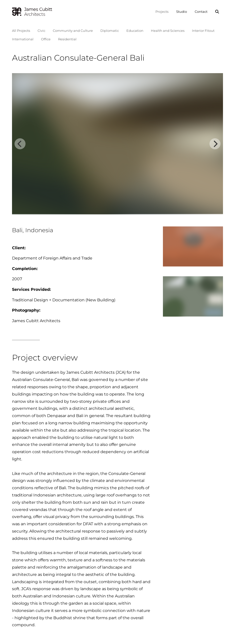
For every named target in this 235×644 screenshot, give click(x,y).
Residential (67, 39)
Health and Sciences (168, 31)
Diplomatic (110, 31)
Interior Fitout (203, 31)
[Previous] (20, 144)
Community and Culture (73, 31)
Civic (41, 31)
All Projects (21, 31)
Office (46, 39)
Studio (182, 12)
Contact (201, 12)
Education (135, 31)
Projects (162, 12)
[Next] (215, 144)
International (23, 39)
